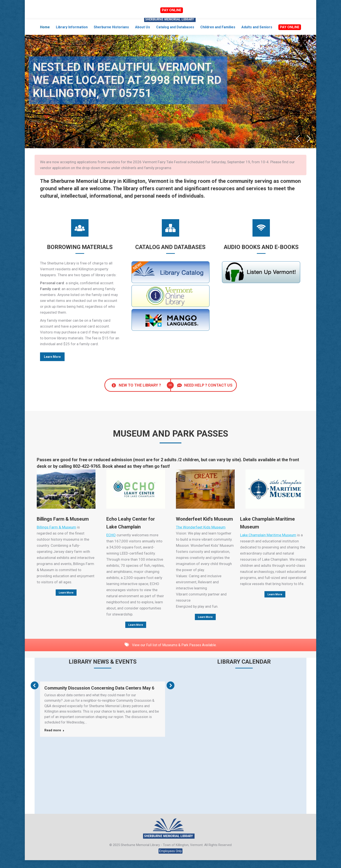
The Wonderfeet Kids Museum (201, 535)
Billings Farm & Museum (56, 535)
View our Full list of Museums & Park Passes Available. (171, 653)
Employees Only (170, 859)
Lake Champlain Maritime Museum (268, 543)
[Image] (66, 497)
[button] (35, 693)
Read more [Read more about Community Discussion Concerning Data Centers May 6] (54, 738)
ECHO (111, 543)
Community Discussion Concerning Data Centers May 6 (99, 696)
